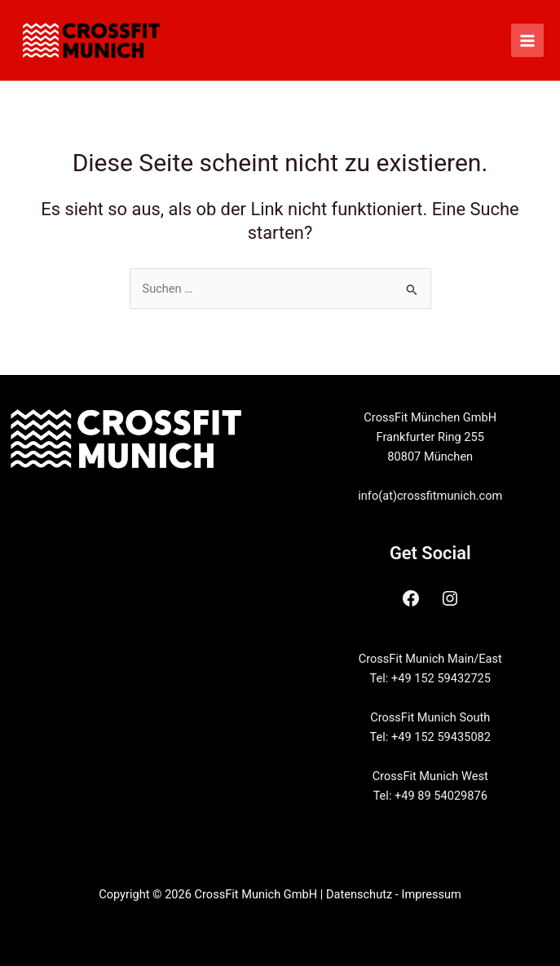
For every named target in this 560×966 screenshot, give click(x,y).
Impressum (431, 894)
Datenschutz (359, 894)
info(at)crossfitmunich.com (430, 496)
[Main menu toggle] (527, 40)
